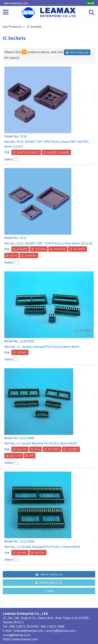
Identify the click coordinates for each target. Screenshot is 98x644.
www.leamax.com (16, 3)
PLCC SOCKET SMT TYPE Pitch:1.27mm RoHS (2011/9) (55, 243)
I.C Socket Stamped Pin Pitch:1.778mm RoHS (49, 547)
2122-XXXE (27, 541)
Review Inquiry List (51, 583)
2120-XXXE (27, 341)
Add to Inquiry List (79, 52)
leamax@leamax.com (29, 630)
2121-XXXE (27, 438)
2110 (23, 136)
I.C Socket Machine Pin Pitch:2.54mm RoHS (47, 443)
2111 (23, 238)
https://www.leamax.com (20, 639)
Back (50, 591)
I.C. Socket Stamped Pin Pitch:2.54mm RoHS (48, 347)
